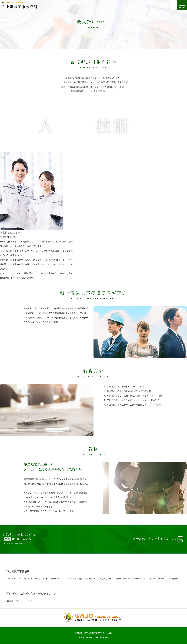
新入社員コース (91, 579)
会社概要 (10, 601)
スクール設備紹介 (123, 579)
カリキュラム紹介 (75, 579)
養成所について (26, 579)
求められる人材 (41, 579)
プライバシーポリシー (25, 601)
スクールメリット (58, 579)
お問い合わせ (172, 579)
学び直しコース (106, 579)
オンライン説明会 (157, 579)
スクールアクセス (140, 579)
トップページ (12, 579)
